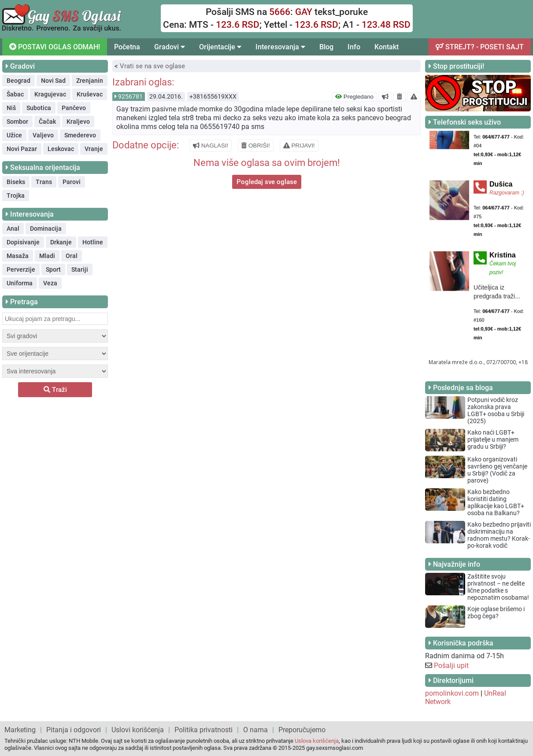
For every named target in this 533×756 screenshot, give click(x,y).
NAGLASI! (211, 146)
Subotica (39, 108)
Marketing (20, 730)
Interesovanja (280, 47)
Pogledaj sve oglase (267, 182)
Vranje (94, 149)
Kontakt (387, 47)
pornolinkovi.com (452, 693)
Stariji (80, 269)
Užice (14, 135)
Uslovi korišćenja (138, 730)
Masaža (18, 256)
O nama (255, 730)
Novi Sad (53, 81)
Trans (44, 182)
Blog (326, 47)
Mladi (47, 256)
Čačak (47, 122)
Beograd (19, 81)
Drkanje (61, 242)
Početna (127, 47)
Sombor (17, 122)
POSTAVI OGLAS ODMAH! (55, 47)
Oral (72, 256)
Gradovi (170, 47)
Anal (13, 229)
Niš (11, 108)
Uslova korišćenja (317, 741)
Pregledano (354, 97)
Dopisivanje (23, 242)
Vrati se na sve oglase (152, 66)
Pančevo (74, 108)
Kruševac (90, 94)
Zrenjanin (90, 81)
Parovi (72, 182)
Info (354, 47)
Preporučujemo (302, 730)
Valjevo (43, 135)
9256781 (130, 96)
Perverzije (21, 269)
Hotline (93, 242)
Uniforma (20, 283)
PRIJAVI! (299, 146)
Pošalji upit (451, 666)
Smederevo (80, 135)
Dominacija (46, 229)
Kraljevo (78, 122)
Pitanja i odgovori (74, 730)
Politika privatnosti (204, 730)
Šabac (15, 94)
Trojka (16, 195)
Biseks (16, 182)
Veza (50, 283)
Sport (53, 269)
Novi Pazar (22, 149)
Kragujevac (50, 94)
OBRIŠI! (256, 146)
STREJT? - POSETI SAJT (480, 47)
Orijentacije (220, 47)
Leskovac (61, 149)
